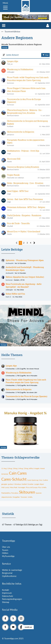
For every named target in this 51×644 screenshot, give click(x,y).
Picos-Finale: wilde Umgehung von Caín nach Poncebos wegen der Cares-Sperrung (26, 381)
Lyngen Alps (11, 366)
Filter (45, 55)
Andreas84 (10, 263)
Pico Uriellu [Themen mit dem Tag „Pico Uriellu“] (42, 487)
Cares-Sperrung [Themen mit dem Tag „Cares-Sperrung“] (33, 480)
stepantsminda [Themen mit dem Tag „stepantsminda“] (7, 497)
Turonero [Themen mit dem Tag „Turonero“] (24, 497)
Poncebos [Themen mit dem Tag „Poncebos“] (15, 493)
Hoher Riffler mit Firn (15, 294)
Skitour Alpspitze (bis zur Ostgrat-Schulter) (25, 277)
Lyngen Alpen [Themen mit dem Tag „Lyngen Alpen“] (39, 484)
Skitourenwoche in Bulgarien (19, 389)
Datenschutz (8, 596)
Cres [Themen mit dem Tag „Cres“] (40, 480)
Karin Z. (8, 297)
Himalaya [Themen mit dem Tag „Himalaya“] (18, 484)
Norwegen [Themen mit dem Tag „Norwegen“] (22, 487)
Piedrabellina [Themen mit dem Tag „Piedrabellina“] (6, 493)
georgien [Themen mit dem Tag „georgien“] (4, 484)
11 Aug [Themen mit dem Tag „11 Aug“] (4, 468)
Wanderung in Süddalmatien (19, 373)
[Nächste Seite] (34, 243)
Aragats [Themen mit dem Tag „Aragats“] (37, 468)
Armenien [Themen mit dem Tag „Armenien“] (5, 474)
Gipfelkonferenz (9, 576)
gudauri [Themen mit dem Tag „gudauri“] (11, 484)
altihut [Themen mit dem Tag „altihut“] (31, 468)
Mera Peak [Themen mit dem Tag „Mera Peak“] (14, 487)
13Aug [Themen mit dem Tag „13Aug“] (15, 468)
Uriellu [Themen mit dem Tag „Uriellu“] (30, 497)
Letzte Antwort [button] (12, 55)
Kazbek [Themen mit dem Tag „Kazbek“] (24, 484)
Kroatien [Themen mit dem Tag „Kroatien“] (31, 484)
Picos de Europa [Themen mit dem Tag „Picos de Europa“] (32, 487)
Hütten (5, 553)
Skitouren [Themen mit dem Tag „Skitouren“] (27, 492)
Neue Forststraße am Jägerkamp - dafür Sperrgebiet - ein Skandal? (24, 285)
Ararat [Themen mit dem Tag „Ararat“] (42, 468)
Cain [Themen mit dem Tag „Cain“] (13, 473)
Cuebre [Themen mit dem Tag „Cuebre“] (45, 480)
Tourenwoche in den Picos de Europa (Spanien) (27, 396)
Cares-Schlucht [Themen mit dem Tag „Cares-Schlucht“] (14, 479)
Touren (5, 550)
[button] (4, 26)
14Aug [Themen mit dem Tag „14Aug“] (20, 468)
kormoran (9, 280)
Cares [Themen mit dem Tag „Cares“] (22, 473)
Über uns (6, 547)
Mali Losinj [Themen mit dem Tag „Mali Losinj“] (5, 487)
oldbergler (9, 290)
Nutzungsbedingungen (12, 599)
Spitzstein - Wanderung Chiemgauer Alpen (25, 260)
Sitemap (6, 602)
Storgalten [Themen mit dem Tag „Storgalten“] (16, 497)
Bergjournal (7, 573)
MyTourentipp (8, 556)
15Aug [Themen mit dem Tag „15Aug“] (26, 468)
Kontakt (6, 590)
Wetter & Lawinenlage (12, 570)
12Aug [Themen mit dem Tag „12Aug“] (10, 468)
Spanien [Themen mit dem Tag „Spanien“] (39, 493)
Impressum (7, 593)
